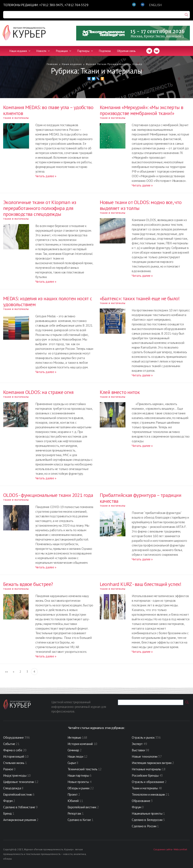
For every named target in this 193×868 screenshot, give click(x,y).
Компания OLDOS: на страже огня (38, 392)
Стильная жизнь (14, 763)
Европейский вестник (18, 794)
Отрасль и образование (148, 782)
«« (6, 672)
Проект (73, 794)
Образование (141, 801)
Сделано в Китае (79, 820)
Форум (8, 801)
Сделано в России (144, 826)
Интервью (74, 737)
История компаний (80, 744)
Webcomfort (180, 849)
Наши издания (20, 51)
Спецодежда (12, 788)
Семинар (73, 750)
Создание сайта (163, 849)
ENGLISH (155, 5)
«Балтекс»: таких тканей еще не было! (140, 298)
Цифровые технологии (19, 782)
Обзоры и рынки (79, 788)
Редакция (63, 51)
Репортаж (74, 813)
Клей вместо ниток (120, 392)
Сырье (72, 763)
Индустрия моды (15, 775)
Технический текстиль (82, 769)
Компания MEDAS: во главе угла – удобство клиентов (48, 110)
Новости (43, 51)
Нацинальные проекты (147, 813)
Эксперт (137, 744)
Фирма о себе (13, 750)
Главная (52, 64)
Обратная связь (126, 51)
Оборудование (13, 737)
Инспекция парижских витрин (152, 763)
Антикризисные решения (20, 820)
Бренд (7, 813)
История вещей (14, 756)
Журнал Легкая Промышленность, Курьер (114, 64)
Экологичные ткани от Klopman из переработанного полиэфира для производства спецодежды (40, 208)
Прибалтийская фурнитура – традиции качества (141, 498)
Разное (8, 769)
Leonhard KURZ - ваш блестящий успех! (141, 584)
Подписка (105, 51)
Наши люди (75, 756)
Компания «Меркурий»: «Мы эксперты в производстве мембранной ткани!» (142, 110)
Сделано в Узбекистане (19, 807)
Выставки (138, 750)
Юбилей (73, 801)
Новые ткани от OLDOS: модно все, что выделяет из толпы (141, 205)
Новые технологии (144, 756)
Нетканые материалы (146, 769)
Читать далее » (46, 176)
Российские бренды (145, 775)
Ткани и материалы (16, 118)
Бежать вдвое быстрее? (28, 584)
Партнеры (85, 51)
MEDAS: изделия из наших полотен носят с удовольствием (48, 301)
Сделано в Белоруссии (147, 820)
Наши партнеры (78, 775)
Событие (9, 744)
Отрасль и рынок (143, 737)
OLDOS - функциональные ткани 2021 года (48, 495)
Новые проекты (79, 782)
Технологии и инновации (149, 794)
